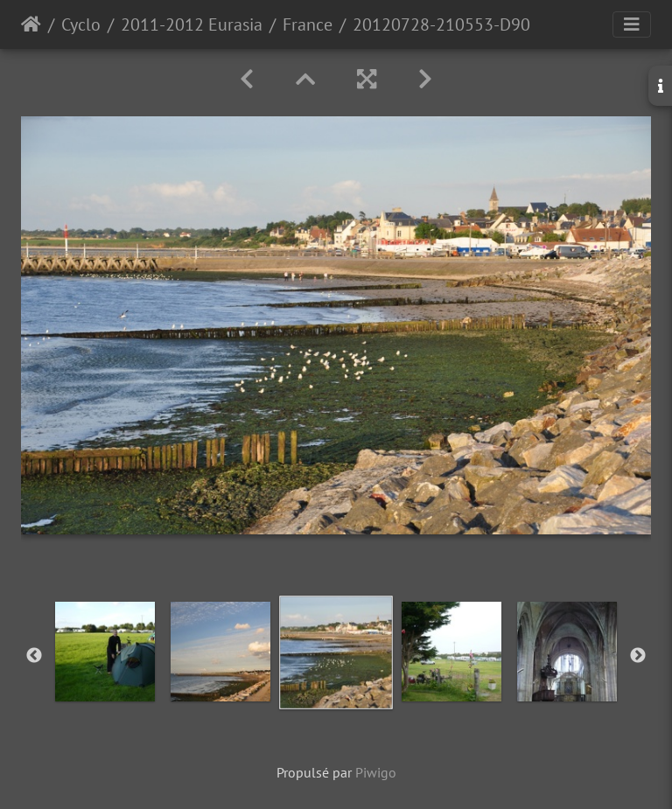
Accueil (31, 24)
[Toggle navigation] (632, 24)
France (308, 24)
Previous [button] (34, 656)
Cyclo (81, 24)
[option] (105, 652)
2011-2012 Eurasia (192, 24)
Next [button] (638, 656)
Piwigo (376, 772)
